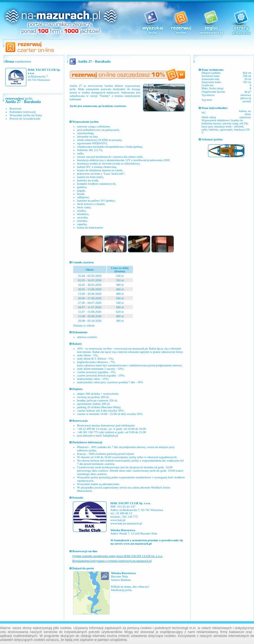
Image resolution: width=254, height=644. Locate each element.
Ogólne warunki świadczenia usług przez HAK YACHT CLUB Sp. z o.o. (117, 556)
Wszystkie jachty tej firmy (26, 115)
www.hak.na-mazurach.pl (126, 523)
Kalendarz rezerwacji (23, 112)
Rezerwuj (15, 108)
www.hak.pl (118, 520)
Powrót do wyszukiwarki (25, 118)
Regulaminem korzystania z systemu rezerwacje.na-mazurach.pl (112, 561)
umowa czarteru (87, 337)
